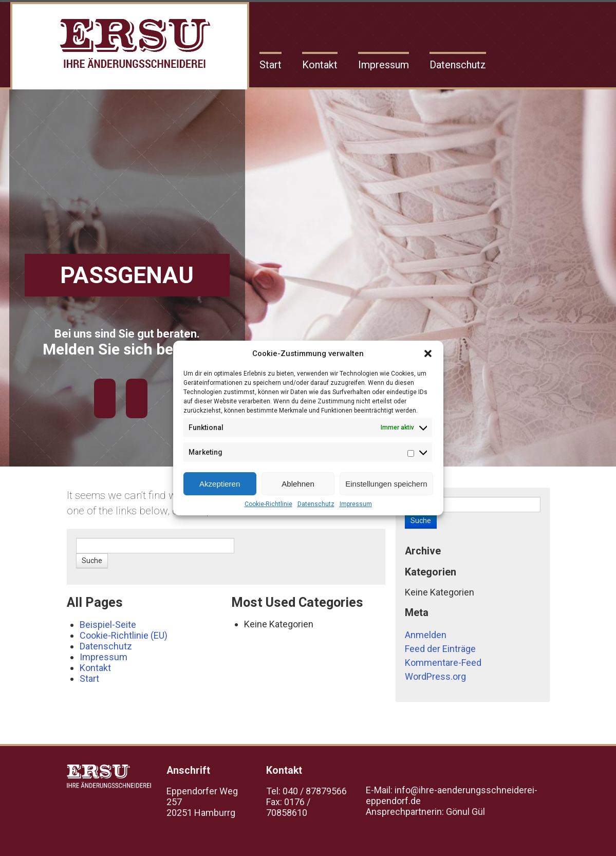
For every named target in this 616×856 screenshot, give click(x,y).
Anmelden (426, 635)
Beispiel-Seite (108, 625)
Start (270, 65)
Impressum (356, 504)
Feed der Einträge (440, 649)
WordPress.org (435, 676)
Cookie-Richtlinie (268, 504)
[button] (428, 353)
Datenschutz (316, 504)
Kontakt (320, 65)
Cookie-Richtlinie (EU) (124, 635)
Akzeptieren (220, 484)
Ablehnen (298, 484)
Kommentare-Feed (443, 663)
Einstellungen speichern (386, 484)
